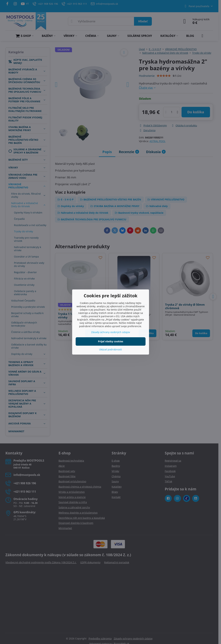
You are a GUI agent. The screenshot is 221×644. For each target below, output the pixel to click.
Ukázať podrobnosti (110, 349)
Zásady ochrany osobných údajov (111, 332)
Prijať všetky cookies (111, 341)
